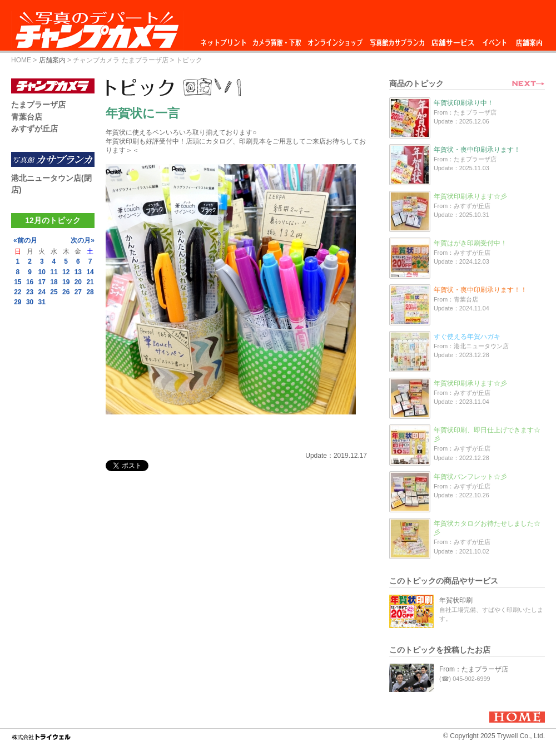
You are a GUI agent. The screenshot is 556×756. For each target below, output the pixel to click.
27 (78, 292)
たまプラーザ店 (38, 105)
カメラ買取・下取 (277, 40)
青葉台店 (27, 117)
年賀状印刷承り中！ (464, 103)
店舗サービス (453, 40)
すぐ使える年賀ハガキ (467, 337)
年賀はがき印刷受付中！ (470, 243)
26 (66, 292)
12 (66, 272)
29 (18, 302)
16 (30, 282)
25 (54, 292)
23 (30, 292)
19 (66, 282)
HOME (21, 60)
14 (90, 272)
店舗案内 (529, 40)
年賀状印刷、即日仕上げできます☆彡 (487, 434)
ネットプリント (225, 40)
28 (90, 292)
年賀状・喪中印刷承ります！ (477, 150)
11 (54, 272)
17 (42, 282)
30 (30, 302)
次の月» (83, 240)
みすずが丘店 (34, 129)
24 (42, 292)
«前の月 (25, 240)
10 (42, 272)
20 (78, 282)
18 (54, 282)
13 (78, 272)
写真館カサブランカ (397, 40)
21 (90, 282)
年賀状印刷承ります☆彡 (470, 196)
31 (42, 302)
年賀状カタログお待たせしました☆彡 (487, 528)
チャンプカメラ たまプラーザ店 (120, 60)
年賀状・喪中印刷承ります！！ (480, 290)
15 (18, 282)
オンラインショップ (334, 40)
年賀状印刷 (456, 600)
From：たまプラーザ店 (474, 669)
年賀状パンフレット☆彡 (470, 477)
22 (18, 292)
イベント (495, 40)
